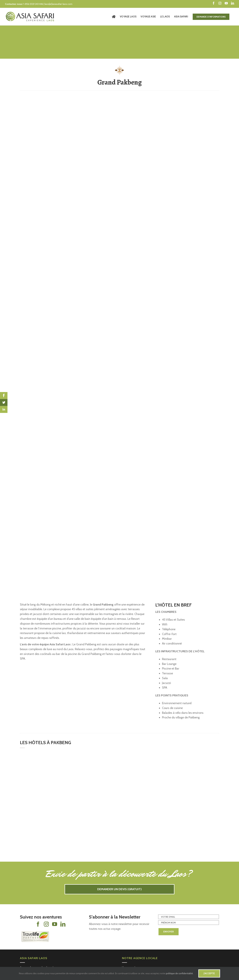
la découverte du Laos (148, 874)
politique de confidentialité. (180, 973)
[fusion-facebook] (38, 924)
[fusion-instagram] (46, 924)
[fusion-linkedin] (63, 924)
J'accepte (209, 973)
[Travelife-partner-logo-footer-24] (35, 932)
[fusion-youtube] (55, 924)
